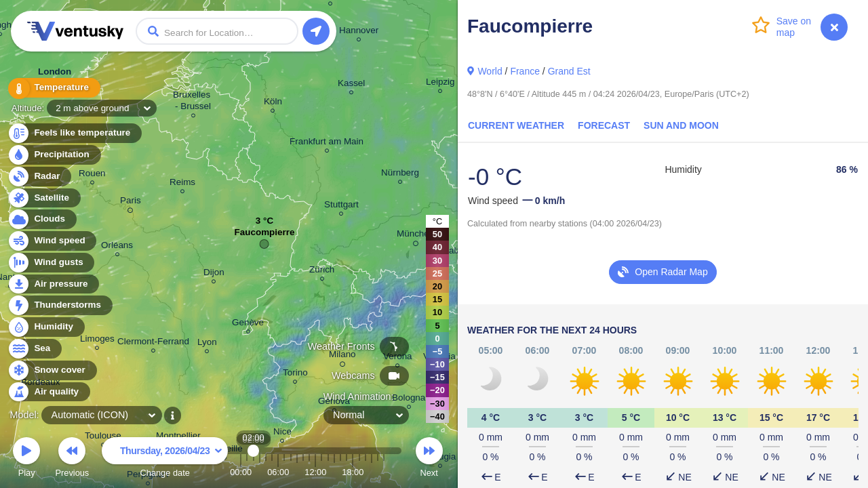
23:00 (384, 472)
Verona (398, 358)
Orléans (117, 247)
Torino (295, 374)
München (415, 236)
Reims (182, 184)
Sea (34, 349)
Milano (342, 357)
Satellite (44, 198)
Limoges (97, 341)
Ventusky (73, 31)
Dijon (214, 274)
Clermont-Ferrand (153, 343)
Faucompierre (265, 236)
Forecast (604, 125)
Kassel (351, 85)
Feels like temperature (74, 133)
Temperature (54, 88)
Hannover (359, 32)
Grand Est (569, 71)
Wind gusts (51, 263)
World (490, 71)
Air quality (48, 392)
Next (429, 459)
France (525, 71)
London (55, 75)
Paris (131, 203)
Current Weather (516, 125)
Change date (165, 459)
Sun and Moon (681, 125)
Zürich (322, 271)
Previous (72, 459)
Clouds (42, 219)
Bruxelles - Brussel (193, 102)
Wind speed (52, 241)
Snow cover (52, 370)
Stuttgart (341, 206)
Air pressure (53, 284)
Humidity (46, 327)
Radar (39, 177)
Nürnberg (400, 175)
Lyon (207, 344)
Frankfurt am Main (327, 143)
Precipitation (54, 155)
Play (26, 459)
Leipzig (440, 84)
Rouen (92, 175)
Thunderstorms (60, 305)
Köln (273, 103)
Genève (248, 324)
